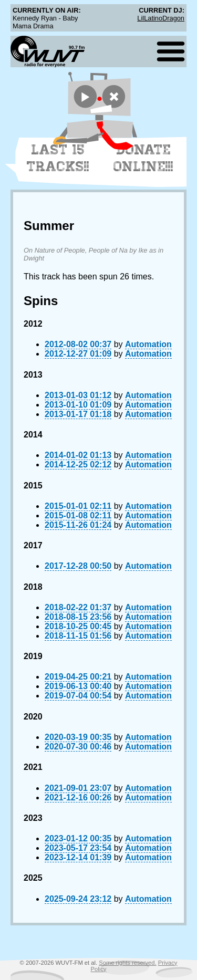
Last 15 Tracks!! (58, 158)
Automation (148, 344)
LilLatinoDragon (161, 18)
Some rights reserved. (127, 963)
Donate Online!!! (143, 158)
